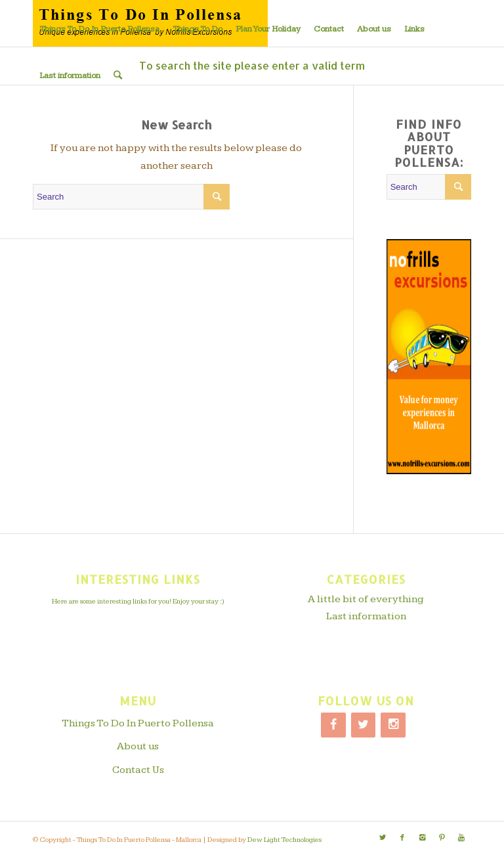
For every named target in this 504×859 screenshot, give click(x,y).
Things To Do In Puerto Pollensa (138, 723)
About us (138, 746)
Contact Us (138, 770)
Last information (366, 616)
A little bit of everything (366, 599)
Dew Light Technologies (284, 840)
